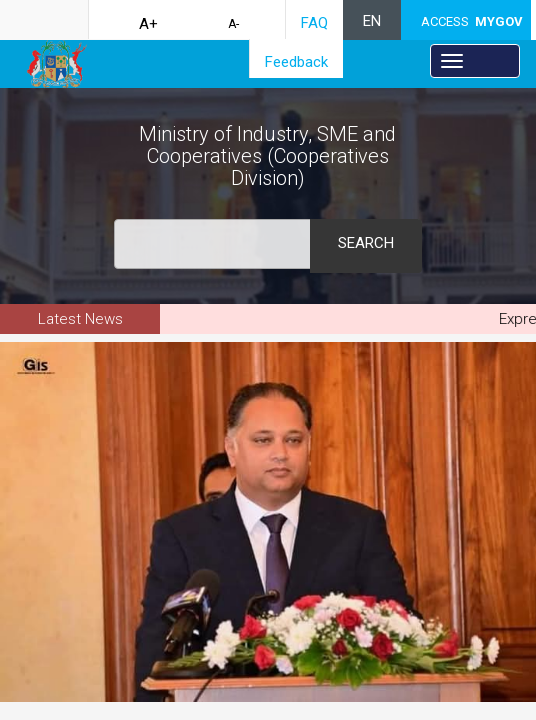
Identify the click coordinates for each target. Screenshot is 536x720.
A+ (148, 24)
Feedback (296, 62)
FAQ (314, 23)
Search (366, 243)
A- (233, 24)
